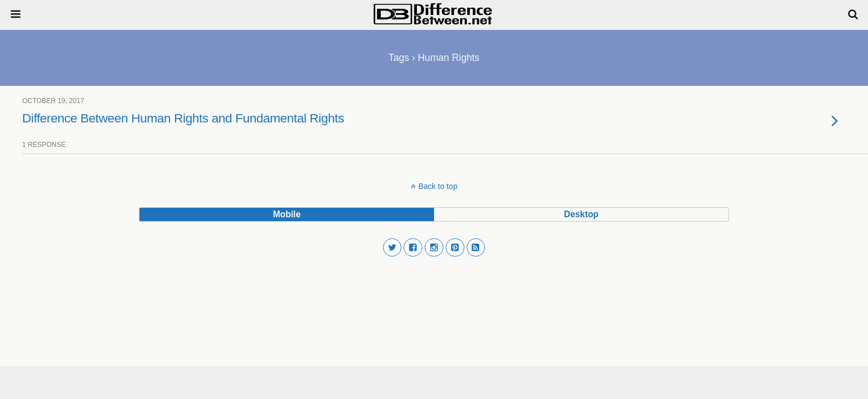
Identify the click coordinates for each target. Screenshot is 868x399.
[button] (392, 248)
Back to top (438, 186)
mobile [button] (287, 214)
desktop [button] (581, 214)
